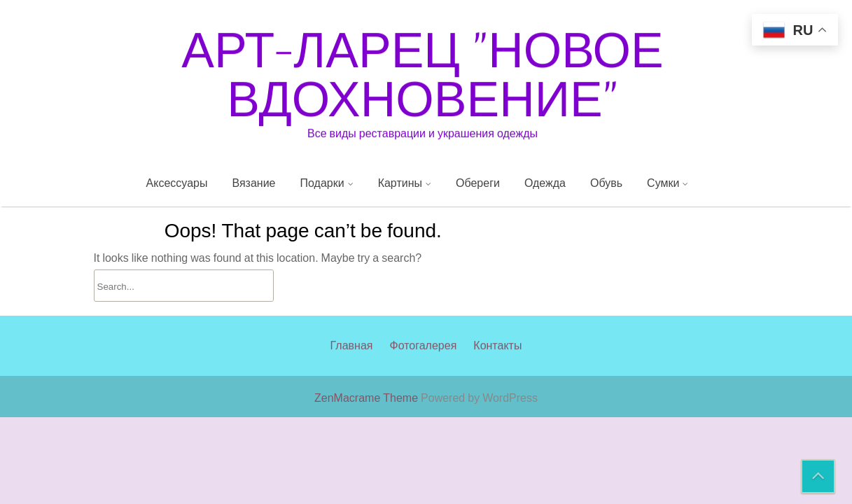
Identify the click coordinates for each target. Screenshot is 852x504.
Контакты (497, 355)
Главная (352, 355)
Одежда (545, 183)
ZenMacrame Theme (368, 398)
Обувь (606, 183)
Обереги (478, 183)
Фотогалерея (423, 355)
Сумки (663, 183)
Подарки (322, 183)
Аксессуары (177, 183)
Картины (400, 183)
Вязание (253, 183)
